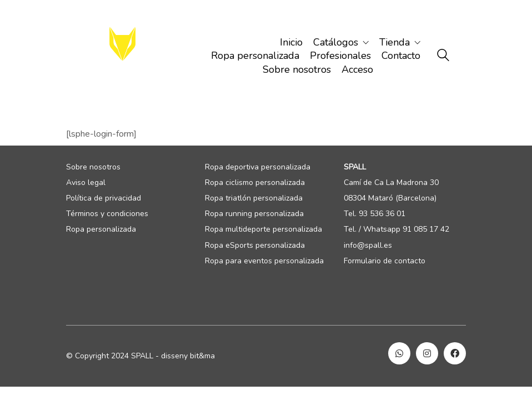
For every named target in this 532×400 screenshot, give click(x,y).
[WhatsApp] (399, 353)
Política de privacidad (104, 198)
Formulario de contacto (385, 261)
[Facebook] (455, 353)
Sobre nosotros (93, 167)
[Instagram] (427, 353)
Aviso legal (86, 183)
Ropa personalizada (101, 229)
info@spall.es (368, 246)
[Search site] (443, 57)
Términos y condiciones (107, 214)
